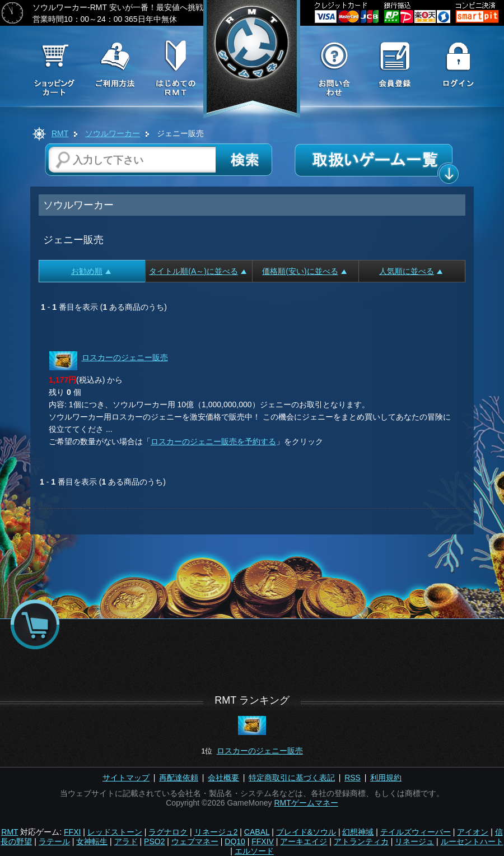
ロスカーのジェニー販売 (125, 357)
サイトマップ (126, 778)
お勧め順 (91, 271)
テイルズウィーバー (416, 832)
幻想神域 (358, 832)
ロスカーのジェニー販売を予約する (213, 441)
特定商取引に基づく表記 (292, 778)
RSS (353, 778)
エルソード (254, 851)
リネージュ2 (216, 832)
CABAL (257, 832)
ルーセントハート (472, 841)
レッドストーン (115, 832)
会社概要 (223, 778)
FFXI (72, 832)
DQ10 (235, 841)
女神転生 (92, 841)
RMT (60, 133)
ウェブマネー (195, 841)
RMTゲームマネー (306, 803)
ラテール (54, 841)
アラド (126, 841)
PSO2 (154, 841)
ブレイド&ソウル (306, 832)
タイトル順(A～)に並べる (198, 271)
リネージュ (414, 841)
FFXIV (263, 841)
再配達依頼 (179, 778)
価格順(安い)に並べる (304, 271)
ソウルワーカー (113, 133)
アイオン (473, 832)
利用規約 (386, 778)
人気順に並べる (411, 271)
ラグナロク (168, 832)
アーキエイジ (304, 841)
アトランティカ (361, 841)
